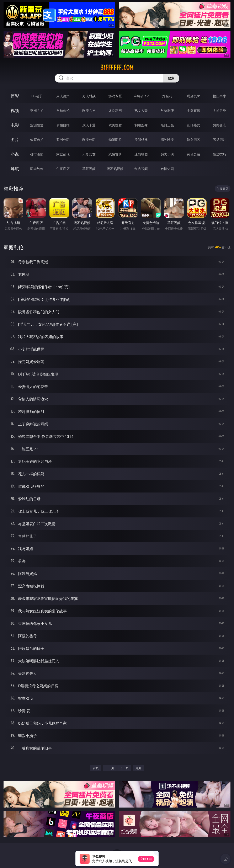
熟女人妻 (141, 111)
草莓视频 (89, 169)
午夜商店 (63, 169)
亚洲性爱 (37, 125)
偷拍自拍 (63, 125)
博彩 (15, 96)
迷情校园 (141, 154)
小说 (15, 154)
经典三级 (167, 125)
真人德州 (63, 96)
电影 (15, 125)
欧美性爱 (115, 125)
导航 (15, 169)
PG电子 (37, 96)
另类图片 (219, 140)
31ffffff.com (117, 68)
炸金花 (167, 96)
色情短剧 (167, 169)
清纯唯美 (167, 140)
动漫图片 (115, 140)
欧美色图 (89, 140)
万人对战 (89, 96)
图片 (15, 140)
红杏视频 (141, 169)
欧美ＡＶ (89, 111)
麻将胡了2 (141, 96)
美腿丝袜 (141, 140)
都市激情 (37, 154)
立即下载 (146, 859)
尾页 (138, 768)
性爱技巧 (219, 154)
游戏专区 (115, 96)
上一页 (110, 768)
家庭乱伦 (63, 154)
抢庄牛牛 (219, 96)
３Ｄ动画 (115, 111)
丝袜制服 (167, 111)
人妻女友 (89, 154)
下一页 (124, 768)
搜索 (171, 78)
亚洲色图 (63, 140)
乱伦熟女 (193, 125)
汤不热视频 (115, 169)
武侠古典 (115, 154)
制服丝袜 (141, 125)
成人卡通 (89, 125)
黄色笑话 (193, 154)
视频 (15, 110)
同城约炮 (37, 169)
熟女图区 (193, 140)
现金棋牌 (193, 96)
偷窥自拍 (37, 140)
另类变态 (219, 125)
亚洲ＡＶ (37, 111)
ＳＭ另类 (219, 111)
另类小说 (167, 154)
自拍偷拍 (63, 111)
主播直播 (193, 111)
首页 (96, 768)
